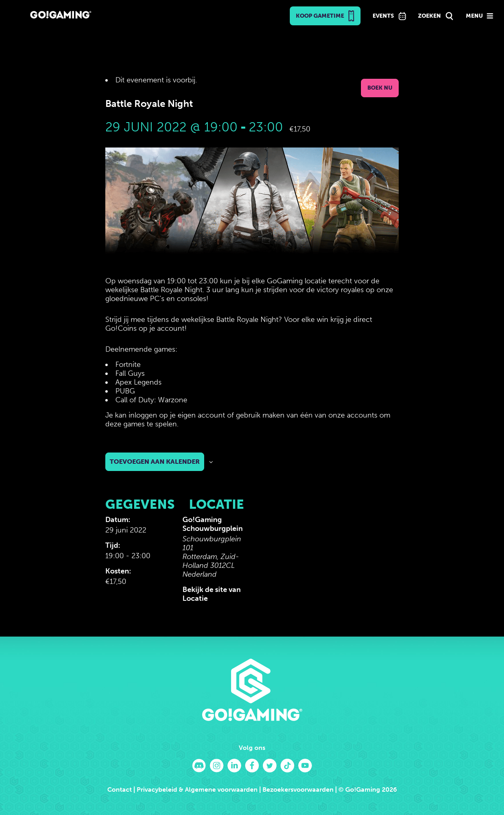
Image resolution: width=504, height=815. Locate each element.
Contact (120, 789)
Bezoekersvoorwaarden (298, 789)
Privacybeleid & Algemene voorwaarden (197, 789)
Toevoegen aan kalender (155, 462)
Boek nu (380, 88)
